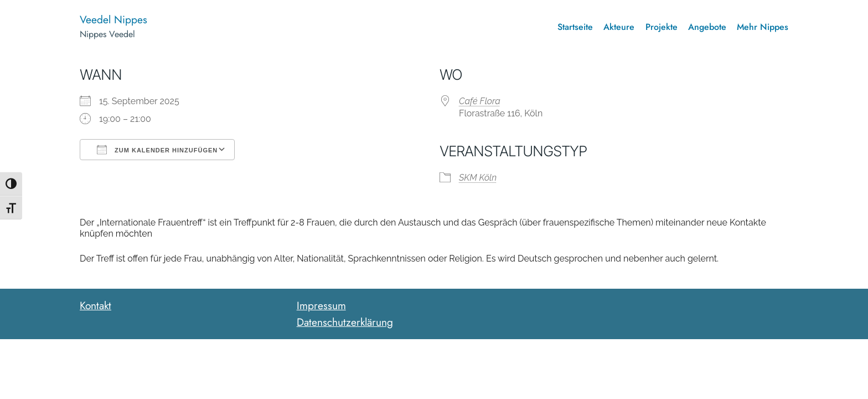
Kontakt (95, 305)
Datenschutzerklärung (345, 322)
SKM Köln (478, 178)
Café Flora (480, 101)
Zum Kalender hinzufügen (157, 150)
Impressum (321, 305)
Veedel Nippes (113, 19)
